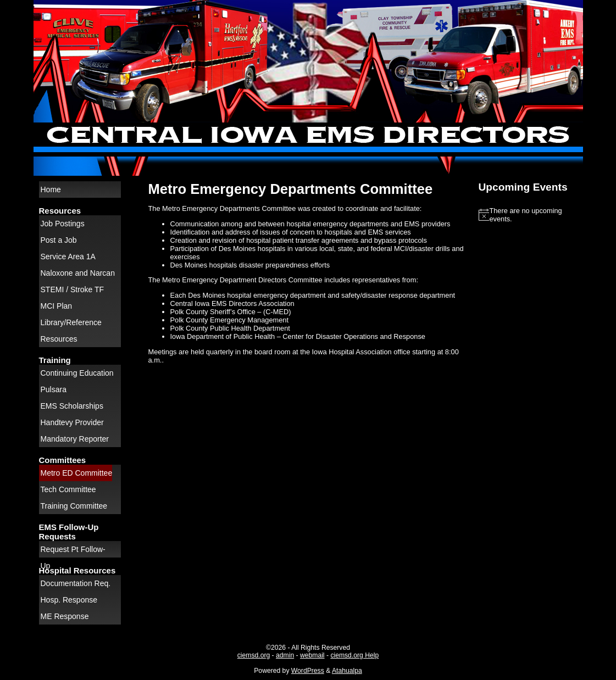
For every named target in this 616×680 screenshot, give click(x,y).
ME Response (65, 616)
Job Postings (63, 224)
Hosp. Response (69, 600)
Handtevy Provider (72, 422)
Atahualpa (347, 671)
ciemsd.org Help (354, 655)
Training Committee (74, 506)
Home (51, 189)
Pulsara (54, 389)
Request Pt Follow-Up (73, 551)
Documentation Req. (76, 583)
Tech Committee (68, 489)
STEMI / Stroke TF (73, 289)
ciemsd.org (254, 655)
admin (285, 655)
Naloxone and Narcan (78, 273)
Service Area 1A (68, 257)
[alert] (528, 215)
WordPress (308, 671)
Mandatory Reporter (75, 439)
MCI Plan (57, 306)
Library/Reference (71, 322)
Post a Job (59, 240)
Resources (59, 339)
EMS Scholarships (72, 406)
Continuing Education (77, 373)
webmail (312, 655)
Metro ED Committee (77, 473)
